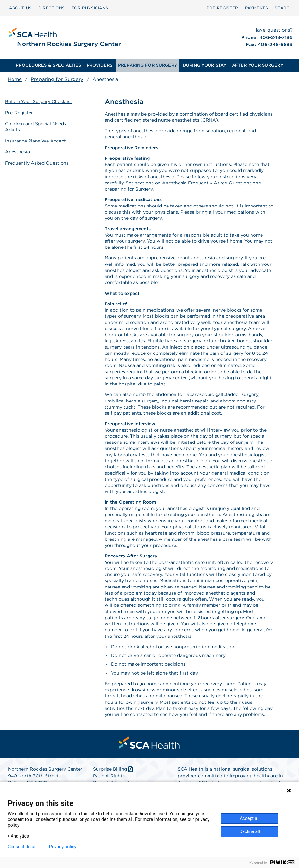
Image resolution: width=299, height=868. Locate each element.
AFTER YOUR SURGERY (258, 65)
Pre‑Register (222, 8)
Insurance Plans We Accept (36, 140)
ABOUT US (20, 8)
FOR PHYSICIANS (90, 8)
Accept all (250, 818)
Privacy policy (63, 847)
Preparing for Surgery (57, 79)
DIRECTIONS (52, 8)
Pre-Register (19, 112)
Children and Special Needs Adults (36, 126)
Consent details (23, 847)
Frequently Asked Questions (37, 162)
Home (15, 79)
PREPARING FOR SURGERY (148, 65)
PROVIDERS (99, 65)
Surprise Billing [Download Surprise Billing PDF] (114, 769)
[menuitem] (20, 8)
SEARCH (284, 8)
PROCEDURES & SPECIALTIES (48, 65)
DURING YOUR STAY (205, 65)
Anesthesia (17, 151)
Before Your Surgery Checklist (39, 101)
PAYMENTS (257, 8)
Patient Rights (109, 776)
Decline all (250, 831)
